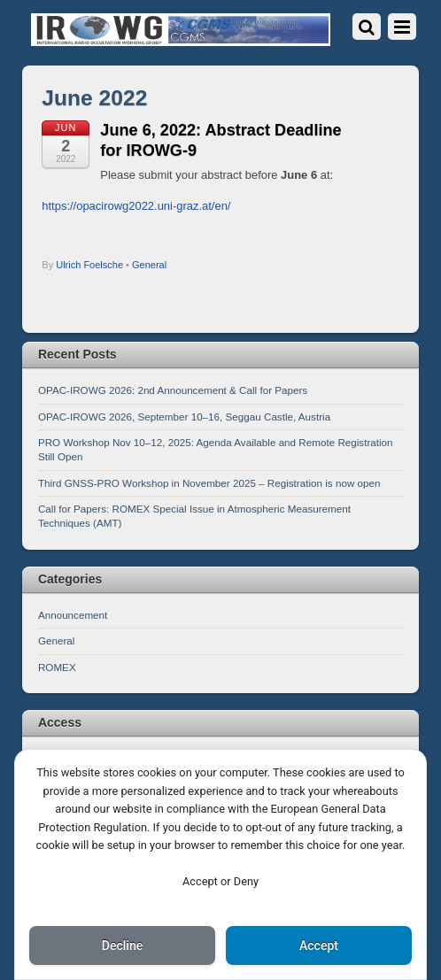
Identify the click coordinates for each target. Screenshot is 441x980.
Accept (319, 945)
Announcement (73, 615)
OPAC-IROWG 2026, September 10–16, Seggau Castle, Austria (184, 417)
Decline (122, 945)
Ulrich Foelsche (89, 265)
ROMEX (57, 667)
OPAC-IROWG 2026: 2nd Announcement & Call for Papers (173, 390)
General (149, 265)
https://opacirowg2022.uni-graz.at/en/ (136, 206)
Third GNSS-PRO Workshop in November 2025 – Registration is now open (209, 483)
